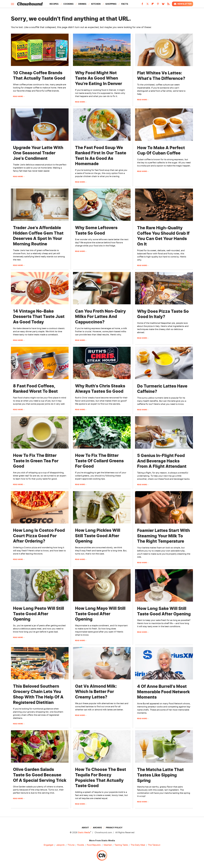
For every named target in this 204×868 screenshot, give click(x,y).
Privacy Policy (114, 828)
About (85, 828)
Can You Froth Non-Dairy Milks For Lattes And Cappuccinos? (100, 317)
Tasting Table (121, 845)
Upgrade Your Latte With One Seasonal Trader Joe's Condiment (38, 153)
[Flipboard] (153, 5)
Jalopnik (60, 845)
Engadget (49, 845)
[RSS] (168, 5)
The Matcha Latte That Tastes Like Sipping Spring (160, 775)
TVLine (71, 845)
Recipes (54, 4)
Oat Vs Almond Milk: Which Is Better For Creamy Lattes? (96, 692)
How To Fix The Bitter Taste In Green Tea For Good (36, 461)
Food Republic (94, 845)
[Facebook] (142, 5)
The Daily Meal (138, 845)
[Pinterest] (158, 5)
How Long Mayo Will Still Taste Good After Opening (100, 614)
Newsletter (183, 4)
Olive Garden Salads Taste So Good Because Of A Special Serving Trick (40, 775)
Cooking (68, 4)
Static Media (84, 832)
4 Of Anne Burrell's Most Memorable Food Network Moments (163, 692)
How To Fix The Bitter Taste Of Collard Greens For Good (99, 461)
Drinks (82, 4)
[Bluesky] (163, 5)
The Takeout (154, 845)
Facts (125, 4)
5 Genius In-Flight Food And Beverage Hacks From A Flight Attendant (162, 461)
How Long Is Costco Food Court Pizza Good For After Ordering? (39, 536)
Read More (18, 96)
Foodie (81, 845)
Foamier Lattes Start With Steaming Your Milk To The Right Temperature (163, 536)
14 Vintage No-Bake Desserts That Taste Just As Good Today (39, 317)
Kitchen (96, 4)
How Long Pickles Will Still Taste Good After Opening (98, 536)
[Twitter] (148, 5)
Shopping (111, 4)
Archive (97, 828)
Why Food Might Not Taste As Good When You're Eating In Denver (99, 78)
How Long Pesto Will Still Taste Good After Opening (39, 614)
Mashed (108, 845)
